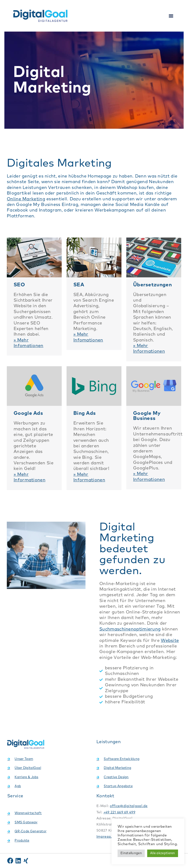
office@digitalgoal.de (129, 806)
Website (170, 641)
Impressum (106, 837)
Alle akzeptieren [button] (163, 853)
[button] (171, 16)
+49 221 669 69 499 (119, 812)
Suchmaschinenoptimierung (130, 629)
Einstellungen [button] (131, 853)
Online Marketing (26, 199)
